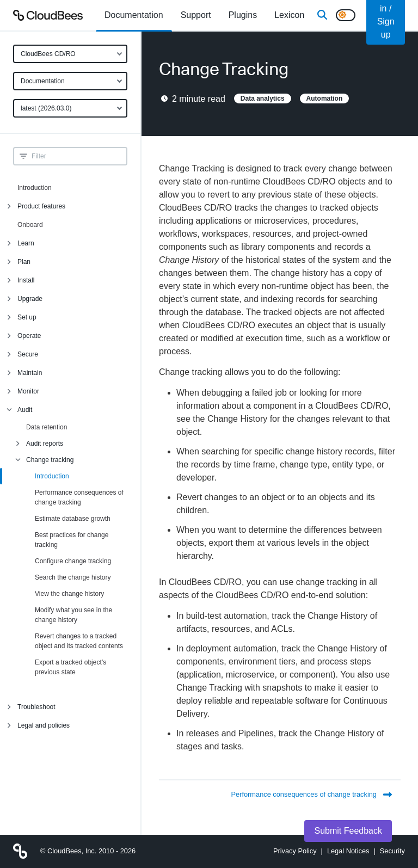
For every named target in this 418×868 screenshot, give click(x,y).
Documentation (43, 81)
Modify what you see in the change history (73, 615)
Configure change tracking (73, 561)
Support (196, 15)
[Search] (322, 15)
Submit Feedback (348, 831)
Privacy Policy (295, 851)
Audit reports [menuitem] (45, 444)
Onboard (30, 225)
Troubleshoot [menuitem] (36, 707)
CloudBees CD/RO (48, 54)
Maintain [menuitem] (30, 373)
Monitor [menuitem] (28, 391)
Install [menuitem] (26, 280)
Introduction (35, 188)
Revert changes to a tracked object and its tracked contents (79, 641)
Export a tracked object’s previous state (70, 667)
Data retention (47, 427)
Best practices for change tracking (72, 540)
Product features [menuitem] (41, 206)
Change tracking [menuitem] (50, 460)
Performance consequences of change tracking (79, 497)
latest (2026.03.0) (46, 108)
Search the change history (73, 577)
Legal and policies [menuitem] (44, 725)
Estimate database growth (73, 519)
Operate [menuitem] (29, 336)
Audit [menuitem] (25, 410)
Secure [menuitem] (28, 354)
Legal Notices (348, 851)
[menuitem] (134, 15)
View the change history (69, 594)
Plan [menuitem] (24, 262)
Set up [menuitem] (27, 317)
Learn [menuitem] (26, 243)
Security (392, 851)
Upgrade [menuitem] (30, 299)
